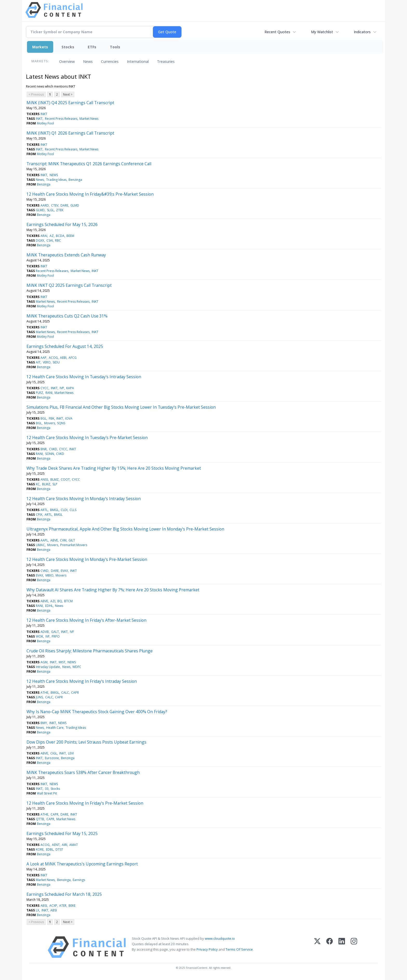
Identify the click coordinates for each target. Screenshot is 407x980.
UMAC (40, 545)
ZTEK (60, 210)
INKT (44, 114)
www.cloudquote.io (220, 938)
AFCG (73, 358)
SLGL (50, 210)
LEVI (71, 753)
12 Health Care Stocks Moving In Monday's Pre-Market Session (87, 559)
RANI (49, 393)
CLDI (64, 510)
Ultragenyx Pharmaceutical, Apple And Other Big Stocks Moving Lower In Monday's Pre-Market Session (125, 529)
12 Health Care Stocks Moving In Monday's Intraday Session (84, 499)
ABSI (44, 906)
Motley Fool (45, 123)
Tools (115, 47)
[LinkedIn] (342, 947)
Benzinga (75, 180)
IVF (72, 632)
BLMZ (55, 479)
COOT (65, 479)
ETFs (92, 47)
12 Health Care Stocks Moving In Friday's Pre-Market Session (85, 803)
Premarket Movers (74, 545)
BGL (43, 418)
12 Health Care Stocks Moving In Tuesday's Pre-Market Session (87, 438)
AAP (43, 358)
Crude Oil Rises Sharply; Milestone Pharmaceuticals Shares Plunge (90, 651)
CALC (65, 693)
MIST (62, 662)
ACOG (53, 358)
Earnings (79, 880)
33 (47, 789)
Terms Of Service (239, 949)
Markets (40, 47)
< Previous (36, 94)
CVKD (53, 449)
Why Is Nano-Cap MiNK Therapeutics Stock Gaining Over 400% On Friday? (97, 712)
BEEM (70, 236)
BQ (60, 601)
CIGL (54, 753)
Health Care (55, 728)
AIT (38, 362)
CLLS (73, 510)
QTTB (40, 819)
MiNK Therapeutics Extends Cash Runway (66, 255)
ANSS (44, 479)
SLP (55, 484)
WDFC (77, 667)
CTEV (55, 205)
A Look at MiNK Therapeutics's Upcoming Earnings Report (82, 864)
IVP (62, 388)
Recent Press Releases (61, 119)
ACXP (53, 906)
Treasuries (166, 61)
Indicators (362, 32)
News (88, 61)
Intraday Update (48, 667)
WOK (39, 636)
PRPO (56, 636)
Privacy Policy (207, 949)
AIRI (65, 845)
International (138, 61)
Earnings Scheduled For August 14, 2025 (65, 346)
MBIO (49, 575)
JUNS (39, 697)
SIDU (56, 362)
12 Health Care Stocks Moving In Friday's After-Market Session (86, 620)
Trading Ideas (56, 180)
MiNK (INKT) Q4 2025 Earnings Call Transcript (70, 103)
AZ (52, 236)
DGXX (40, 240)
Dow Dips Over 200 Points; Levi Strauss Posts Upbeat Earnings (86, 742)
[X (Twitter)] (317, 947)
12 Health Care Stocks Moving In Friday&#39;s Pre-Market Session (90, 194)
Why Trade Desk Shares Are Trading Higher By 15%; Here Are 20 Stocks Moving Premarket (114, 468)
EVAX (64, 571)
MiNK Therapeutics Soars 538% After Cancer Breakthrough (83, 772)
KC (38, 484)
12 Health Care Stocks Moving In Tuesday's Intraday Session (84, 377)
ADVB (45, 632)
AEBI (63, 358)
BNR (44, 449)
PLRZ (39, 393)
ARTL (44, 510)
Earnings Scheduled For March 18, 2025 (64, 894)
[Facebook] (330, 947)
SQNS (61, 423)
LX (38, 910)
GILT (72, 540)
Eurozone (52, 758)
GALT (55, 632)
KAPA (70, 388)
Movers (50, 423)
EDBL (50, 849)
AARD (45, 205)
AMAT (74, 845)
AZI (53, 601)
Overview (67, 61)
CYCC (45, 388)
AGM (44, 662)
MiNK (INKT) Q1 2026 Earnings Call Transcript (70, 133)
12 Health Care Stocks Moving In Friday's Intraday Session (82, 681)
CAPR (75, 693)
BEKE (72, 906)
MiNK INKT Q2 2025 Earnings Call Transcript (69, 285)
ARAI (44, 236)
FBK (52, 418)
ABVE (54, 540)
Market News (89, 119)
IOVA (69, 418)
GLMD (75, 205)
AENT (56, 845)
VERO (47, 362)
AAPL (44, 540)
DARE (64, 205)
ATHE (44, 693)
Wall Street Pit (47, 793)
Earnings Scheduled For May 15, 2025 (62, 833)
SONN (50, 454)
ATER (63, 906)
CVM (63, 540)
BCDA (60, 236)
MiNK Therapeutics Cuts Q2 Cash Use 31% (67, 316)
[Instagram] (354, 947)
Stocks (68, 47)
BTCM (68, 601)
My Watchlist (322, 32)
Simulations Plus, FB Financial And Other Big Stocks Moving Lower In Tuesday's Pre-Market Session (121, 407)
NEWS (54, 175)
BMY (44, 723)
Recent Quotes (277, 32)
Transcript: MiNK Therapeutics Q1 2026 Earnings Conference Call (89, 164)
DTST (59, 849)
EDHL (49, 606)
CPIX (39, 515)
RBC (58, 240)
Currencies (110, 61)
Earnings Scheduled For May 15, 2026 (62, 224)
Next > (68, 94)
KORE (40, 849)
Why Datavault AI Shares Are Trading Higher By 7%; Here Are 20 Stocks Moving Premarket (113, 590)
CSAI (50, 240)
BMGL (54, 510)
